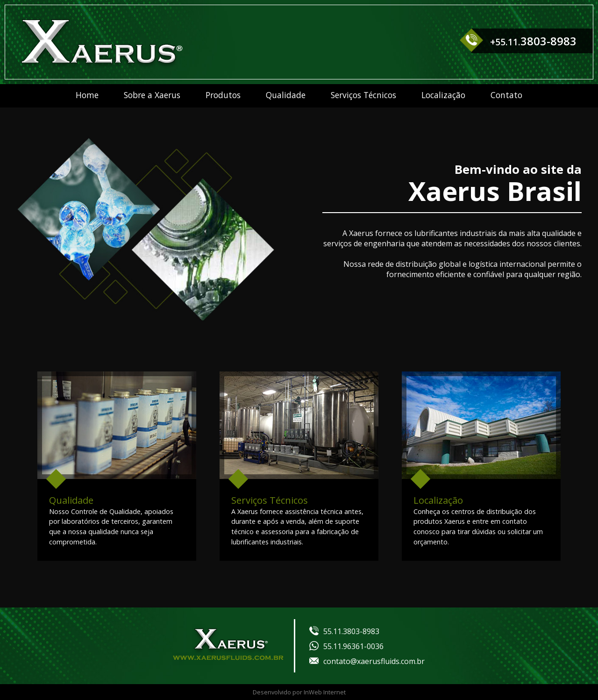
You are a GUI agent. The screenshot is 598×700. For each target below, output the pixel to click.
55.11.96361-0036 (346, 646)
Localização (443, 95)
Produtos (223, 95)
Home (87, 95)
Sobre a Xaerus (152, 95)
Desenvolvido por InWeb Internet (299, 692)
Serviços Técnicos (363, 95)
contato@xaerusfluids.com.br (367, 661)
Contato (506, 95)
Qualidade (286, 95)
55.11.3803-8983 (344, 631)
